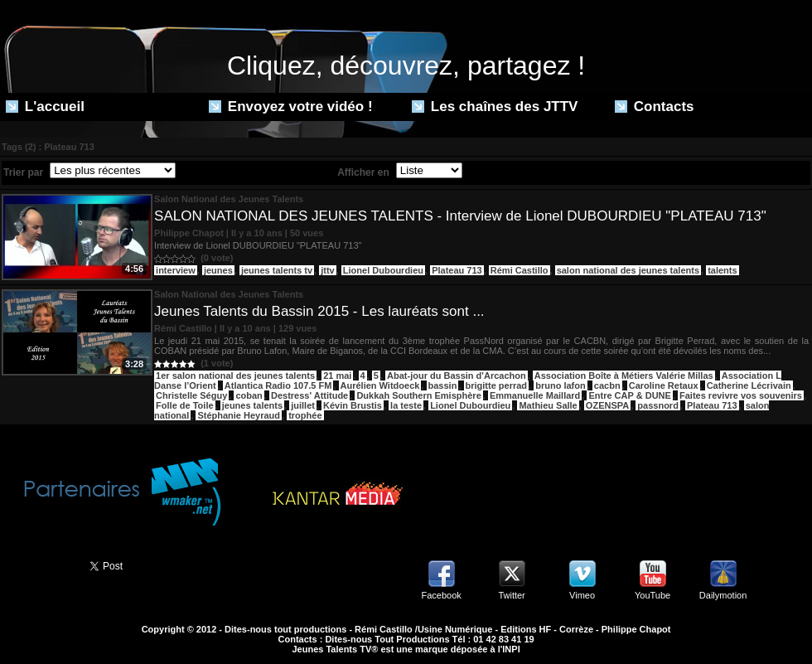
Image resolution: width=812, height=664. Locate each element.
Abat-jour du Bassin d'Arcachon (457, 376)
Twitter (511, 595)
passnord (658, 405)
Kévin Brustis (353, 405)
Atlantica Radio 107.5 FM (278, 385)
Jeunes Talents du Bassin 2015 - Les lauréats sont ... (319, 311)
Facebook (441, 595)
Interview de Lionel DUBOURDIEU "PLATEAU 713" (258, 245)
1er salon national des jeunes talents (235, 376)
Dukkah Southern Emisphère (418, 395)
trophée (305, 415)
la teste (406, 405)
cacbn (607, 385)
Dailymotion (723, 595)
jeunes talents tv (277, 270)
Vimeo (582, 595)
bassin (443, 385)
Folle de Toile (184, 405)
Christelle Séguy (191, 395)
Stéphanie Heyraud (239, 415)
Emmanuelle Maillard (535, 395)
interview (176, 270)
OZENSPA (607, 405)
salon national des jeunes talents (628, 270)
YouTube (652, 595)
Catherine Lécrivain (749, 385)
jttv (328, 270)
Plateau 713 (457, 270)
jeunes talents (252, 405)
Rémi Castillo (520, 270)
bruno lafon (561, 385)
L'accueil (45, 107)
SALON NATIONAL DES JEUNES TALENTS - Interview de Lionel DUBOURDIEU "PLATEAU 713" (460, 216)
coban (249, 395)
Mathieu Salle (548, 405)
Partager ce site (37, 565)
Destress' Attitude (309, 395)
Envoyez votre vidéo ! (291, 107)
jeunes (218, 270)
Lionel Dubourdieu (383, 270)
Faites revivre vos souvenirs (741, 395)
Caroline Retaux (664, 385)
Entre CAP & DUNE (629, 395)
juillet (303, 405)
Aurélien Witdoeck (380, 385)
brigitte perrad (497, 385)
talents (722, 270)
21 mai (337, 376)
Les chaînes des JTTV (495, 107)
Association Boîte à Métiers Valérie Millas (624, 376)
